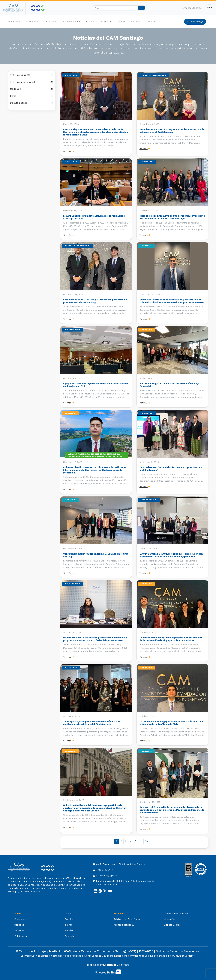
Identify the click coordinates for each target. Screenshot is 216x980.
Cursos (90, 22)
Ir (142, 8)
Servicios (31, 22)
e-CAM (121, 22)
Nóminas (49, 22)
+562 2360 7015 (104, 870)
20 (146, 841)
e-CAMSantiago (195, 22)
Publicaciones (70, 22)
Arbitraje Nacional (32, 75)
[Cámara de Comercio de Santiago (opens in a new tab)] (38, 8)
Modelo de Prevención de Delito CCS (108, 965)
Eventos (105, 22)
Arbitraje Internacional (32, 82)
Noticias (135, 22)
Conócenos (12, 22)
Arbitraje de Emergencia (127, 919)
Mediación (32, 89)
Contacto (151, 22)
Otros (32, 96)
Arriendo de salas (192, 8)
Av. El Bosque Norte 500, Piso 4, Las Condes (121, 864)
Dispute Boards (32, 103)
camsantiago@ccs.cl (107, 875)
